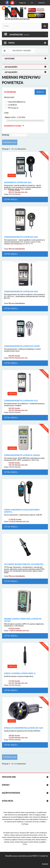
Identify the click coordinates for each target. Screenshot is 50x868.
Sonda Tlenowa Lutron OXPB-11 (20, 673)
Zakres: (8, 117)
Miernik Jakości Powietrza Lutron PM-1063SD (23, 620)
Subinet (45, 864)
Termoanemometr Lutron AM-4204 (21, 292)
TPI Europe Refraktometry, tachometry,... (24, 564)
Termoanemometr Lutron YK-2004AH (22, 455)
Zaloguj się (22, 3)
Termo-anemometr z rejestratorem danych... (22, 511)
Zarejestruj (42, 3)
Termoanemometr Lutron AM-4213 (21, 401)
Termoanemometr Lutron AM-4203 (21, 237)
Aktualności (11, 67)
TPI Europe (13, 108)
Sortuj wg (5, 135)
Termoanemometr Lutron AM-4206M (22, 346)
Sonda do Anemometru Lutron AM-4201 (24, 728)
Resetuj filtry (40, 93)
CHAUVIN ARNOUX (17, 102)
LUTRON (12, 105)
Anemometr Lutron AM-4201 (18, 183)
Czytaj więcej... (11, 199)
